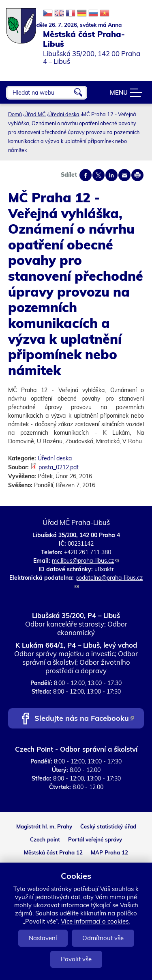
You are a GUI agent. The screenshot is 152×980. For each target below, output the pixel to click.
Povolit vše (76, 959)
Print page (137, 175)
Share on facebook (86, 175)
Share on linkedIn (111, 175)
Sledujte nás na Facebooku (84, 719)
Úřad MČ (35, 114)
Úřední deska (64, 114)
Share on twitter (98, 175)
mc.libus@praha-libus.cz (85, 561)
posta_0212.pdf (59, 467)
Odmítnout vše (103, 938)
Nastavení (43, 938)
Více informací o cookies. (95, 921)
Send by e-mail (124, 175)
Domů (15, 114)
